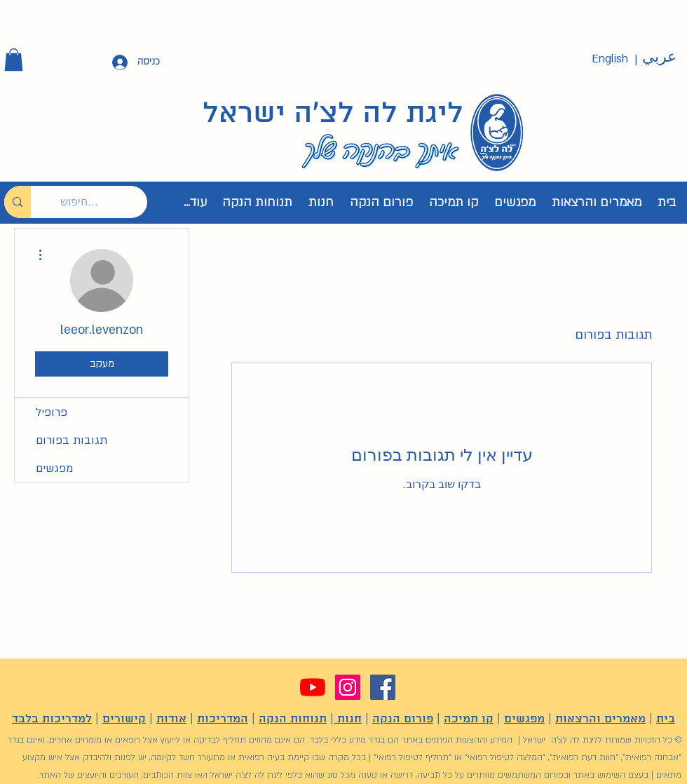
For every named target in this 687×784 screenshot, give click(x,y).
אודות (171, 719)
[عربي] (659, 58)
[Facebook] (383, 687)
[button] (14, 60)
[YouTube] (313, 687)
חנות (348, 719)
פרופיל (52, 412)
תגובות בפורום (72, 440)
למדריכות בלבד (52, 719)
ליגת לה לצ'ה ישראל (333, 114)
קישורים (124, 719)
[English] (610, 59)
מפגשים (54, 468)
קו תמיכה (469, 719)
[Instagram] (348, 687)
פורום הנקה (403, 719)
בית (666, 719)
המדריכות (223, 719)
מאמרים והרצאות (600, 719)
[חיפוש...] (100, 202)
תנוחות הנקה (293, 719)
